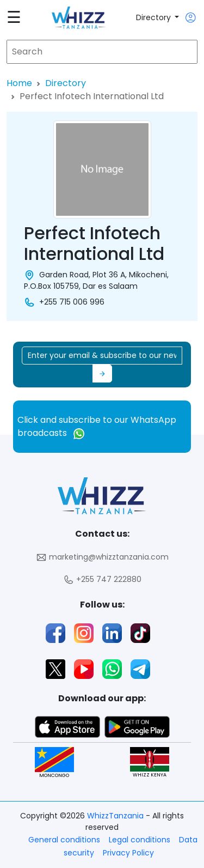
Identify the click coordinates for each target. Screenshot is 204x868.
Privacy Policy (128, 853)
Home (19, 83)
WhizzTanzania (116, 816)
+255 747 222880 (102, 579)
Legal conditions (140, 840)
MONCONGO (54, 763)
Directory (154, 17)
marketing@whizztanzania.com (102, 557)
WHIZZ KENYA (150, 763)
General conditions (64, 840)
